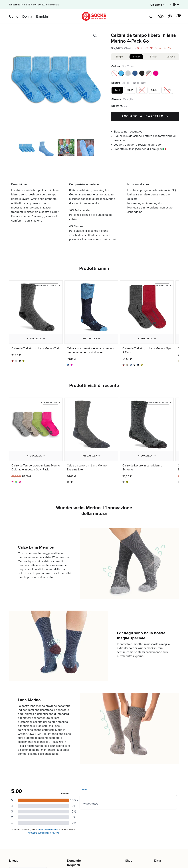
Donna (27, 16)
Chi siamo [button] (158, 5)
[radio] (114, 73)
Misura (116, 83)
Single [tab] (119, 57)
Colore (116, 66)
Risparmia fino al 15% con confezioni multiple (34, 5)
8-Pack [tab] (153, 57)
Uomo (14, 16)
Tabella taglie (138, 83)
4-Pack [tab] (136, 57)
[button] (174, 5)
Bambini (42, 16)
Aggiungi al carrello (145, 116)
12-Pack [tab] (171, 57)
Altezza (116, 99)
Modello (117, 106)
